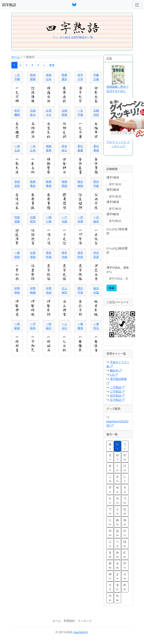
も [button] (117, 565)
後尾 (52, 65)
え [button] (110, 457)
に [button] (110, 522)
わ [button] (117, 598)
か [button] (125, 457)
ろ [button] (110, 598)
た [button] (110, 500)
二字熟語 (117, 387)
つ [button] (125, 500)
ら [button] (125, 576)
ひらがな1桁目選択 (117, 231)
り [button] (110, 587)
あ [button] (110, 446)
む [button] (125, 554)
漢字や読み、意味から (118, 270)
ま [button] (110, 554)
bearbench (81, 632)
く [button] (117, 468)
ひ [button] (125, 533)
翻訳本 (116, 371)
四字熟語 (9, 5)
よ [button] (117, 576)
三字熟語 (117, 391)
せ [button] (117, 489)
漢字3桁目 (113, 202)
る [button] (117, 587)
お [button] (117, 457)
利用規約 (69, 621)
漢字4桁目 (113, 214)
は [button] (117, 533)
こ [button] (110, 478)
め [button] (110, 565)
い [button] (117, 446)
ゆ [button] (110, 576)
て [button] (110, 511)
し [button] (125, 478)
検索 (112, 288)
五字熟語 (117, 400)
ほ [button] (125, 543)
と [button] (117, 511)
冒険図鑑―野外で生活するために (118, 79)
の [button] (110, 533)
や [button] (125, 565)
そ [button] (125, 489)
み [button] (117, 554)
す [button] (110, 489)
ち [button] (117, 500)
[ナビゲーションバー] (137, 5)
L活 (114, 375)
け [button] (125, 468)
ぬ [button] (117, 522)
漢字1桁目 (113, 177)
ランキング (85, 621)
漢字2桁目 (113, 190)
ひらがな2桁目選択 (117, 250)
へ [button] (117, 543)
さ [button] (117, 478)
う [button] (125, 446)
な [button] (125, 511)
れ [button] (125, 587)
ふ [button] (110, 543)
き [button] (110, 468)
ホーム (16, 57)
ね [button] (125, 522)
